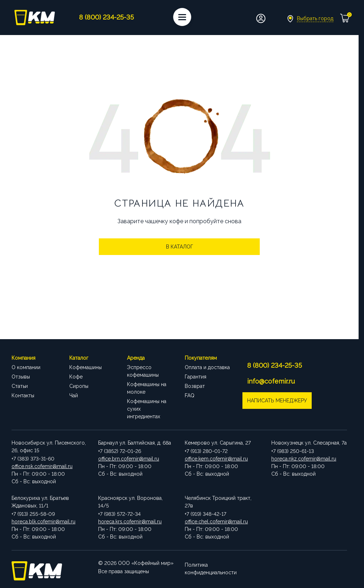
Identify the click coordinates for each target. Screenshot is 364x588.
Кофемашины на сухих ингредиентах (147, 409)
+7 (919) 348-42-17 (205, 514)
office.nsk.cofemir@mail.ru (42, 466)
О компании (26, 367)
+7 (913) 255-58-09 (33, 514)
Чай (74, 395)
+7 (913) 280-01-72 (206, 451)
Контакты (23, 395)
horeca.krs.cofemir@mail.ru (130, 522)
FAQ (190, 395)
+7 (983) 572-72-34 (119, 514)
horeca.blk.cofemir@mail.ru (43, 522)
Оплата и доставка (207, 367)
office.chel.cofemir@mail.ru (216, 522)
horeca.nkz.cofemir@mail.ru (304, 459)
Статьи (20, 386)
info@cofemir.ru (272, 381)
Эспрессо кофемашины (143, 371)
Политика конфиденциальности (211, 567)
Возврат (195, 386)
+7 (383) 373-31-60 (33, 459)
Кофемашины (85, 367)
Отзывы (21, 377)
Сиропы (79, 386)
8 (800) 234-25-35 (275, 365)
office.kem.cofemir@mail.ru (216, 459)
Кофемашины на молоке (147, 388)
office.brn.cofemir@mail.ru (129, 459)
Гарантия (196, 377)
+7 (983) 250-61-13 (293, 451)
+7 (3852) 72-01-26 (120, 451)
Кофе (76, 377)
